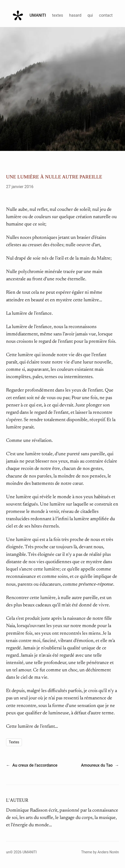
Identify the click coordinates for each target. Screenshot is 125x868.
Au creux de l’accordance (35, 765)
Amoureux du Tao (97, 765)
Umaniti (38, 15)
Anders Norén (108, 852)
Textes (14, 742)
